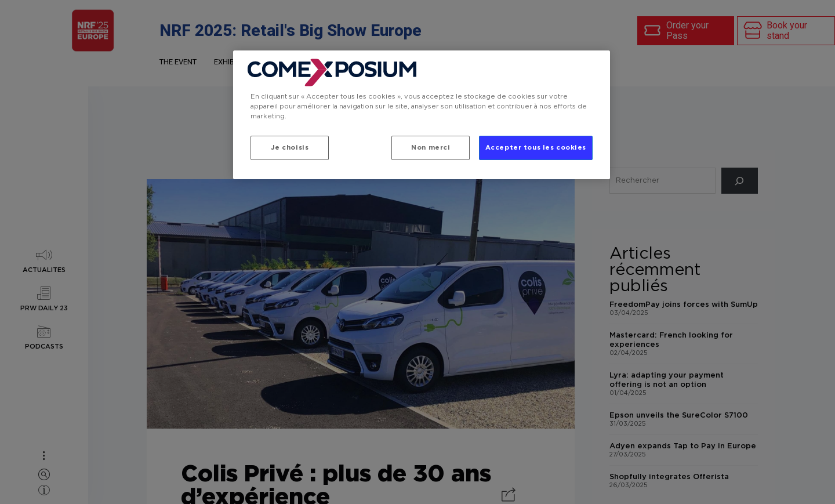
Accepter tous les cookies (536, 148)
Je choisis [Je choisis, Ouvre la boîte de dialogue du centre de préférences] (290, 148)
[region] (422, 115)
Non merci (431, 148)
